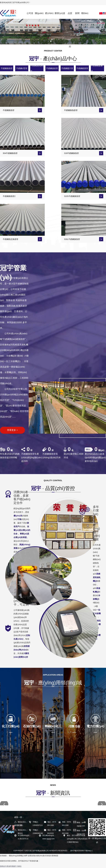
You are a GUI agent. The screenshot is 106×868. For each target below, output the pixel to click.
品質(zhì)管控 (70, 15)
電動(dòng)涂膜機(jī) (16, 856)
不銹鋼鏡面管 (82, 68)
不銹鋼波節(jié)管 (37, 68)
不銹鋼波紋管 (52, 68)
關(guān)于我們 (39, 15)
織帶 (26, 856)
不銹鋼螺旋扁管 (97, 68)
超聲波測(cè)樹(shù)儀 (36, 856)
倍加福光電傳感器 (52, 856)
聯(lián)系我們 (85, 15)
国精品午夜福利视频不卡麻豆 (11, 866)
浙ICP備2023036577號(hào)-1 (81, 851)
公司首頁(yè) (30, 15)
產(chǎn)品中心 (49, 15)
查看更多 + (12, 430)
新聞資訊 (77, 15)
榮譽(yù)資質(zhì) (60, 15)
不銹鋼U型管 (22, 68)
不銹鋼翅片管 (67, 68)
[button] (6, 22)
